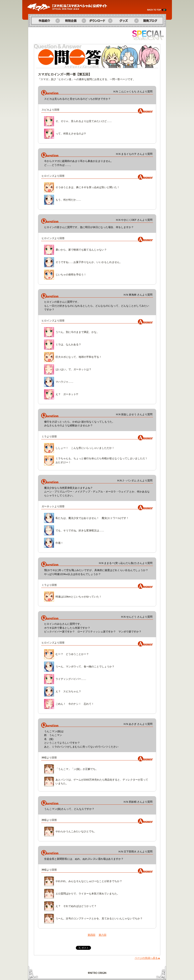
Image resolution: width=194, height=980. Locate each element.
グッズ (114, 29)
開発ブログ (143, 29)
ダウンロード (92, 29)
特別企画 (63, 29)
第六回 (103, 935)
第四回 (91, 935)
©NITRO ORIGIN (97, 973)
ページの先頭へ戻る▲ (148, 958)
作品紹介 (33, 29)
